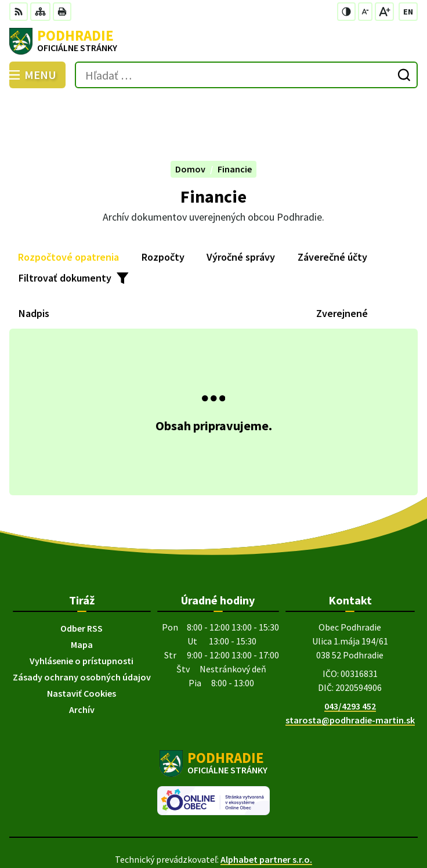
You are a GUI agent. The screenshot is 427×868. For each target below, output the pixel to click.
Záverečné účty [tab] (332, 203)
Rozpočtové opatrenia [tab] (68, 203)
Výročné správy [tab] (241, 203)
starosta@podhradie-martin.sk (350, 666)
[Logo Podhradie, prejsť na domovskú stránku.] (213, 41)
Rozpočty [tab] (163, 203)
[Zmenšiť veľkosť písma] (365, 12)
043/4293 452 (350, 652)
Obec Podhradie (246, 820)
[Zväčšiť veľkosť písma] (384, 12)
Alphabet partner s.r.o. (266, 805)
